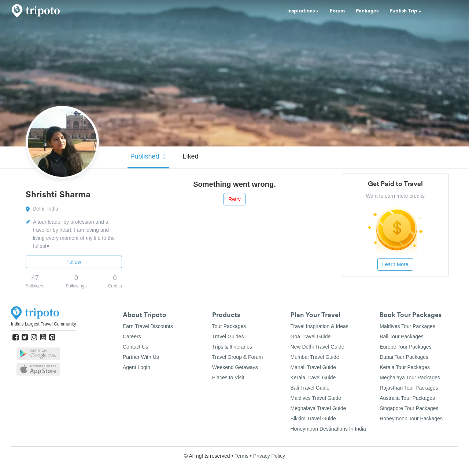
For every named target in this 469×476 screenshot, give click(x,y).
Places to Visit (228, 378)
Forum (337, 11)
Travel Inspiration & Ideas (320, 326)
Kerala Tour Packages (405, 367)
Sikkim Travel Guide (313, 419)
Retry (234, 199)
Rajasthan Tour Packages (409, 388)
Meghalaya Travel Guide (318, 408)
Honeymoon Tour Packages (411, 419)
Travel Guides (228, 336)
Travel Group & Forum (238, 357)
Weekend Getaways (235, 367)
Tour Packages (229, 326)
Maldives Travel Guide (316, 398)
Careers (132, 336)
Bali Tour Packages (402, 336)
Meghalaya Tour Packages (410, 378)
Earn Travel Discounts (148, 326)
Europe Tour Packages (405, 347)
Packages (367, 11)
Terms (241, 456)
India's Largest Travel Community (44, 324)
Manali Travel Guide (313, 367)
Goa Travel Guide (311, 336)
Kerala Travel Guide (313, 378)
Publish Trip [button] (405, 11)
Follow (74, 262)
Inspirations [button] (303, 11)
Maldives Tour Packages (407, 326)
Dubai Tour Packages (404, 357)
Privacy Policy (269, 456)
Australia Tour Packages (407, 398)
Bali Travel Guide (310, 388)
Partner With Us (141, 357)
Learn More (395, 264)
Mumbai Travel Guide (315, 357)
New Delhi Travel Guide (317, 347)
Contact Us (135, 347)
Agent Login (136, 367)
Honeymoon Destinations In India (328, 429)
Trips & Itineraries (232, 347)
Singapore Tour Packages (409, 408)
